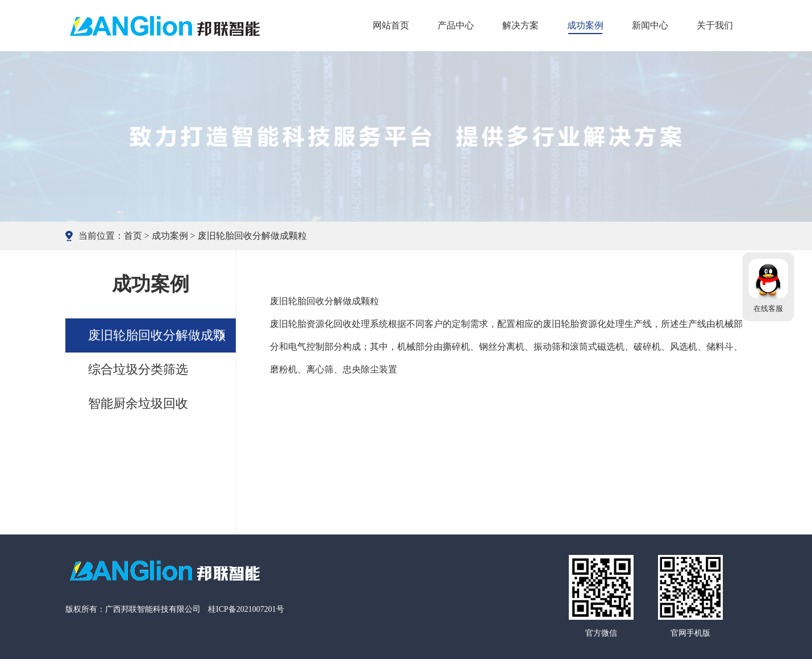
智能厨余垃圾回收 (138, 403)
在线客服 (768, 309)
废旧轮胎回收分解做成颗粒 (252, 236)
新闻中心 (650, 25)
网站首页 (391, 25)
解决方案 (520, 25)
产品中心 (456, 25)
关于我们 (715, 25)
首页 (133, 236)
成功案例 (585, 25)
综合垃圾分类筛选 (138, 369)
